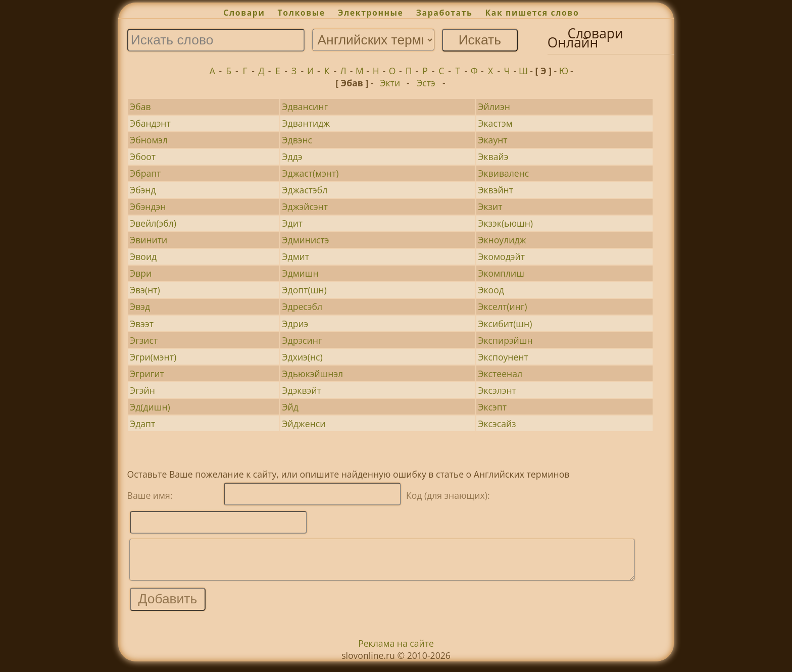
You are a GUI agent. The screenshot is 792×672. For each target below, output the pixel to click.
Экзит (490, 206)
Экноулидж (502, 240)
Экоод (491, 290)
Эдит (292, 223)
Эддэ (292, 157)
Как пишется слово (532, 13)
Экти (390, 83)
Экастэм (495, 123)
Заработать (444, 13)
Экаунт (492, 140)
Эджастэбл (305, 190)
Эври (141, 273)
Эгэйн (142, 390)
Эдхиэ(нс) (302, 357)
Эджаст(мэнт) (310, 173)
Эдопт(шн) (304, 290)
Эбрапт (145, 173)
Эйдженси (304, 424)
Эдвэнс (297, 140)
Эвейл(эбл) (153, 223)
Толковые (302, 13)
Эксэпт (492, 407)
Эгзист (144, 340)
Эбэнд (143, 190)
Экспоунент (503, 357)
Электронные (371, 13)
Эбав (140, 107)
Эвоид (143, 256)
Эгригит (147, 374)
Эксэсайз (497, 424)
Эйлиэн (494, 107)
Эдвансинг (305, 107)
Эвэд (140, 306)
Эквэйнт (496, 190)
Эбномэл (149, 140)
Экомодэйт (501, 256)
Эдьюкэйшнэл (312, 374)
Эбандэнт (150, 123)
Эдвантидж (306, 123)
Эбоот (143, 157)
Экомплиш (501, 273)
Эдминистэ (305, 240)
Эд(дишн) (150, 407)
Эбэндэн (148, 206)
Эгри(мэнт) (153, 357)
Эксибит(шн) (505, 324)
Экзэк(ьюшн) (505, 223)
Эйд (290, 407)
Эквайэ (493, 157)
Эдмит (295, 256)
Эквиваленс (503, 173)
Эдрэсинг (302, 340)
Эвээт (142, 324)
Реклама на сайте (396, 651)
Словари (244, 13)
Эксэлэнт (497, 390)
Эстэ (426, 83)
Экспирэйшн (505, 340)
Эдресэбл (302, 306)
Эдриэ (295, 324)
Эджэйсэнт (305, 206)
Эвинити (148, 240)
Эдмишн (300, 273)
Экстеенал (500, 374)
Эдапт (142, 424)
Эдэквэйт (301, 390)
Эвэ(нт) (145, 290)
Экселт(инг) (502, 306)
